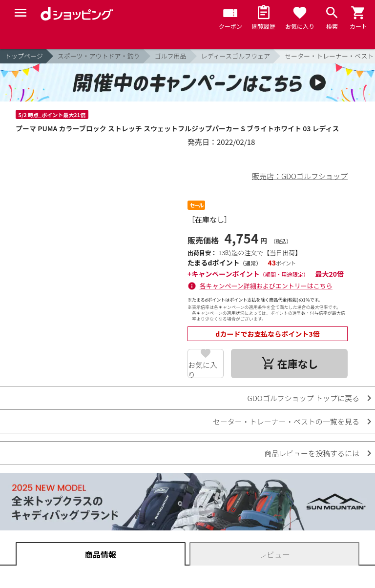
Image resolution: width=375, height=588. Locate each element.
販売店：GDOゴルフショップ (300, 176)
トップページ (24, 56)
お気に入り (203, 369)
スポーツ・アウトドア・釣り (99, 56)
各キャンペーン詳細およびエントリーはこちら (266, 286)
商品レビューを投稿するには (312, 453)
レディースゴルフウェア (236, 56)
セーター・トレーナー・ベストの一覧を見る (286, 421)
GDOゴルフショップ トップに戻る (303, 398)
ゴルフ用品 (171, 56)
